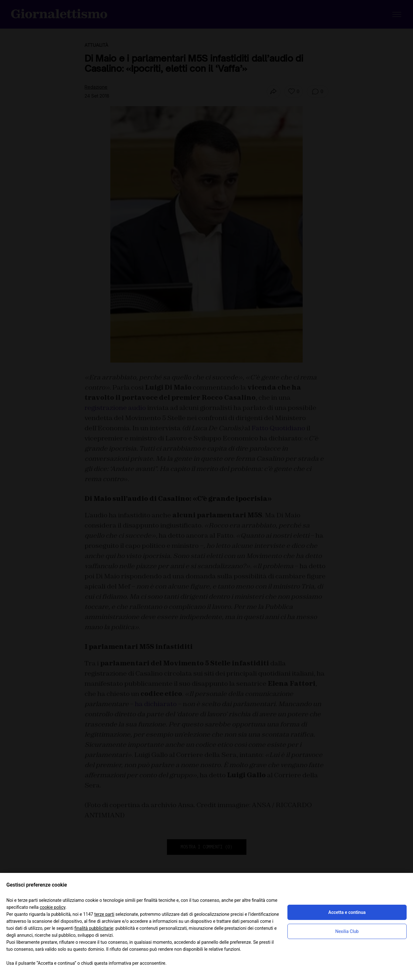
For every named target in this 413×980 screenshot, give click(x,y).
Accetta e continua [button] (347, 912)
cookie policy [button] (53, 907)
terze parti (104, 914)
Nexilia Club (347, 931)
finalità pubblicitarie (94, 928)
